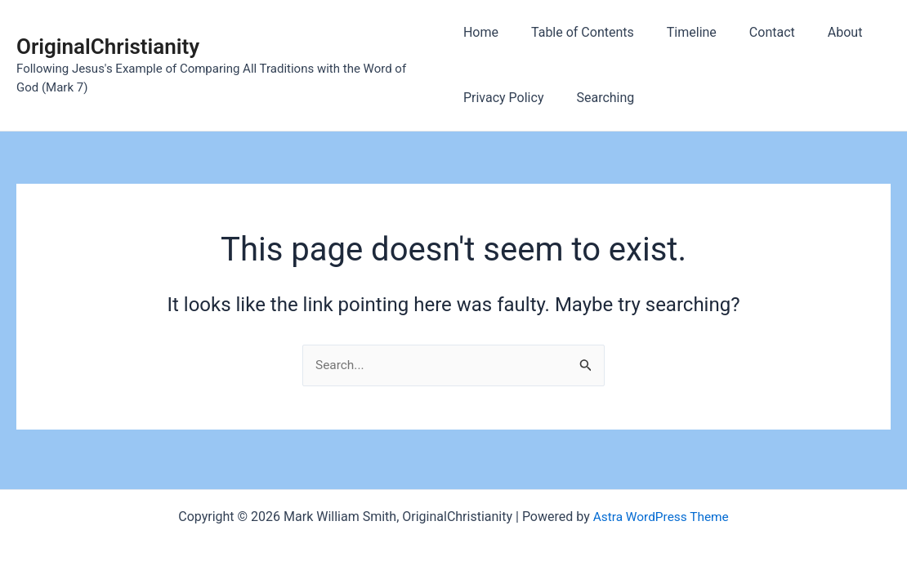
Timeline (679, 32)
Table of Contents (576, 32)
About (819, 32)
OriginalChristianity (108, 47)
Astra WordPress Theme (660, 517)
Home (481, 32)
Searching (599, 98)
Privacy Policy (504, 98)
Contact (753, 32)
